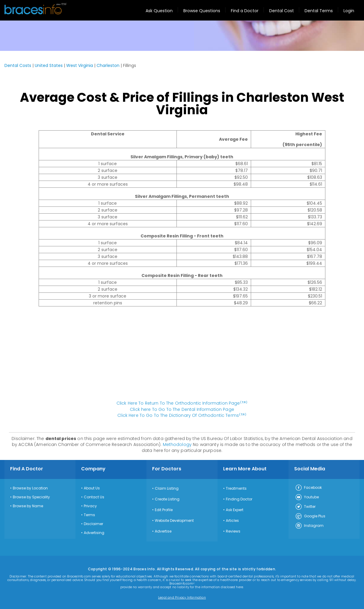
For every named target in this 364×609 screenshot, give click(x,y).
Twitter (305, 506)
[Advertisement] (182, 356)
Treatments (236, 488)
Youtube (307, 497)
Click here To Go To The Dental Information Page (182, 409)
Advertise (163, 531)
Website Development (174, 520)
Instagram (309, 525)
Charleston (108, 65)
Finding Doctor (239, 499)
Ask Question (159, 11)
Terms (89, 514)
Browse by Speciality (31, 497)
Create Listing (167, 499)
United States (49, 65)
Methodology (177, 444)
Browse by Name (28, 505)
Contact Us (94, 497)
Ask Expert (235, 509)
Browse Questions (202, 11)
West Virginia (80, 65)
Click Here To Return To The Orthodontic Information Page (182, 403)
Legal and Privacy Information (182, 597)
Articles (232, 520)
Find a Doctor (245, 11)
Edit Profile (164, 509)
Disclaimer (93, 523)
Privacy (90, 505)
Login (349, 11)
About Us (92, 488)
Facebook (308, 487)
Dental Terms (319, 11)
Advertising (94, 532)
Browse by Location (30, 488)
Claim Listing (167, 488)
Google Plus (310, 516)
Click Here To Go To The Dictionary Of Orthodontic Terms (182, 415)
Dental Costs (18, 65)
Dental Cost (282, 11)
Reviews (233, 531)
